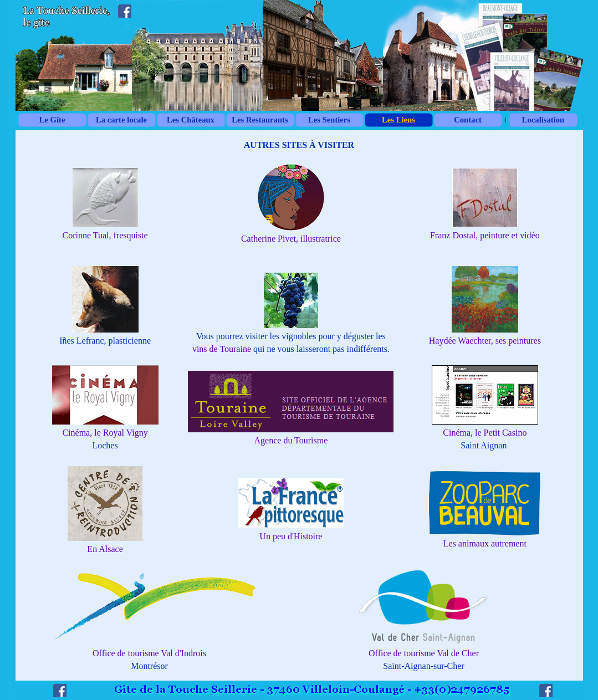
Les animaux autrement (485, 543)
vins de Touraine (222, 349)
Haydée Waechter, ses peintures (485, 341)
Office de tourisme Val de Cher (424, 653)
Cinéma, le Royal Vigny (105, 433)
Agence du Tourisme (291, 440)
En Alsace (105, 549)
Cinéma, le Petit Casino (485, 433)
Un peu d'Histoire (291, 536)
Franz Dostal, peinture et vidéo (485, 235)
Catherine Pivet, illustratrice (291, 239)
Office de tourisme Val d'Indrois (149, 653)
